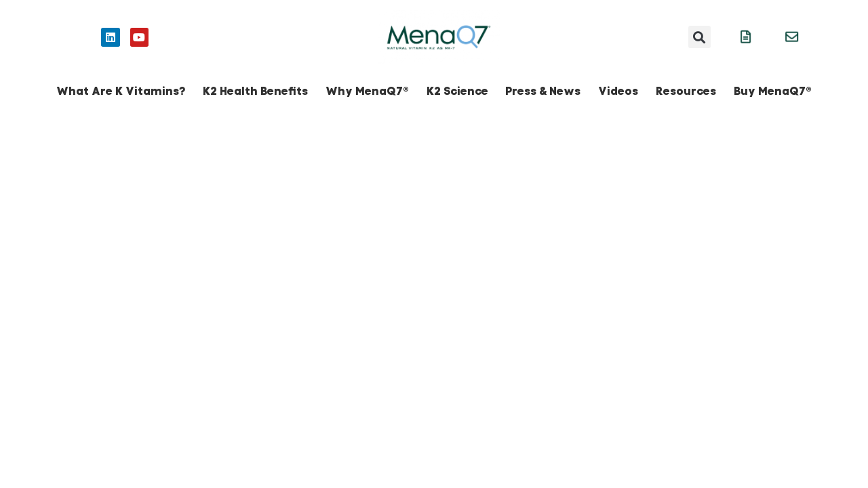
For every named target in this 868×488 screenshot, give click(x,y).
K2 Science (457, 91)
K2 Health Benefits (255, 91)
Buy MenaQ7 (773, 91)
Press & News (543, 91)
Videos (618, 91)
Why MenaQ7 (367, 91)
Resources (686, 91)
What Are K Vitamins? (121, 91)
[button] (699, 37)
